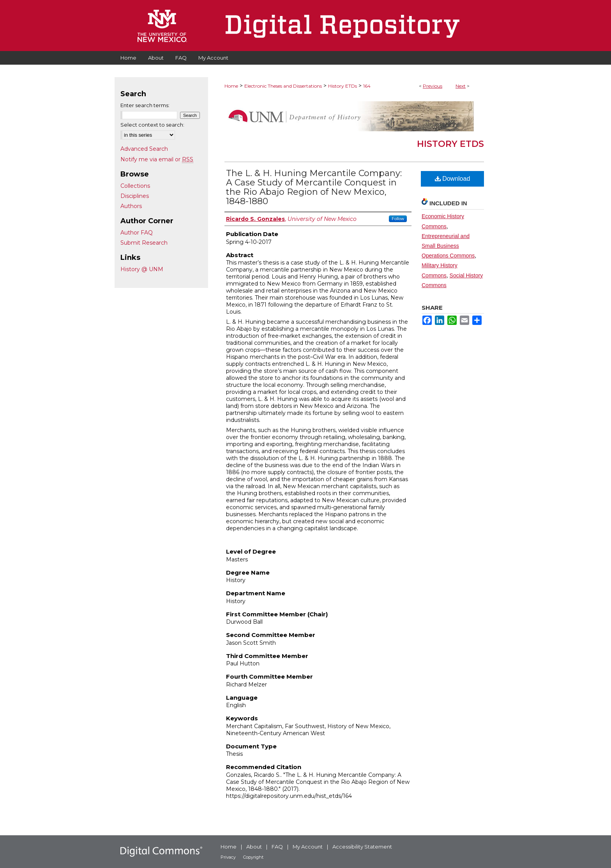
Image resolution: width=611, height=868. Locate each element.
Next (461, 86)
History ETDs (343, 86)
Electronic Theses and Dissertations (283, 86)
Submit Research (144, 243)
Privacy (228, 857)
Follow (398, 219)
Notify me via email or (157, 159)
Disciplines (135, 196)
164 (367, 86)
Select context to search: (152, 125)
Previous (433, 86)
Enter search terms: (145, 105)
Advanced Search (144, 149)
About (254, 847)
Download (453, 179)
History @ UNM (142, 269)
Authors (131, 206)
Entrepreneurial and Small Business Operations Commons (448, 246)
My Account (308, 847)
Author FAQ (137, 233)
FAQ (277, 847)
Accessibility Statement (362, 847)
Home (231, 86)
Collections (135, 186)
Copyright (253, 857)
